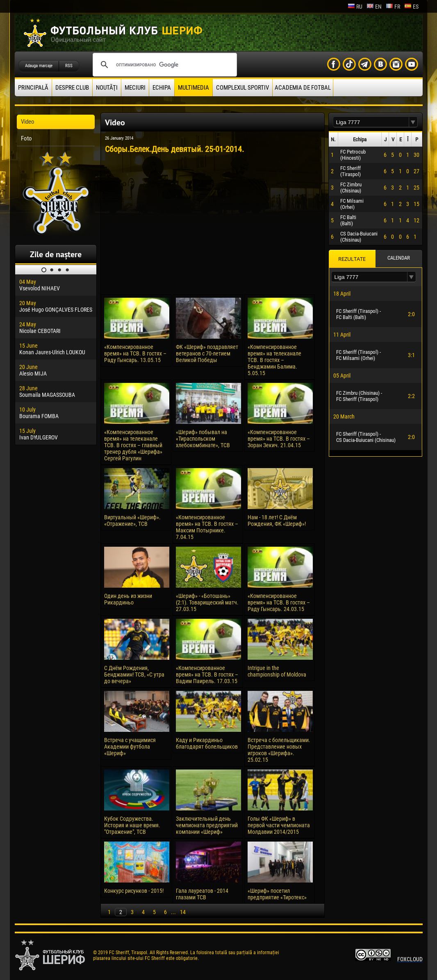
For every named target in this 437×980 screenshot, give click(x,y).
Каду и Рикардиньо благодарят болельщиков (207, 743)
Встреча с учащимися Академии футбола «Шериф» (130, 747)
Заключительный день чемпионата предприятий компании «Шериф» (207, 825)
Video (28, 122)
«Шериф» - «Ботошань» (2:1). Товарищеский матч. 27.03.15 (207, 602)
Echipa (162, 88)
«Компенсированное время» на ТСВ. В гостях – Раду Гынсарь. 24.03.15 (279, 602)
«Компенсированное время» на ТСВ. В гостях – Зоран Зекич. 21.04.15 (279, 439)
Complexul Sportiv (242, 88)
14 (183, 912)
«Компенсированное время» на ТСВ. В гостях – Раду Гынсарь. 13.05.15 (135, 353)
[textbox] (371, 122)
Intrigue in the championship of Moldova (277, 671)
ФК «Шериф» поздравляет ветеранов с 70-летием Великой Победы (207, 353)
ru (355, 7)
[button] (413, 122)
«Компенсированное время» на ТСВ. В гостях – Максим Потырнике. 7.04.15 (207, 527)
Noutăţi (107, 88)
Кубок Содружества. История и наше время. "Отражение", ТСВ (132, 825)
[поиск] (164, 65)
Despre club (72, 88)
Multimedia (193, 88)
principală (33, 88)
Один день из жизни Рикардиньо (128, 599)
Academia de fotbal (303, 88)
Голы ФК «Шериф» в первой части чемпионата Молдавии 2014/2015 (279, 825)
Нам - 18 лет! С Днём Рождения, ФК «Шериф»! (277, 521)
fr (393, 7)
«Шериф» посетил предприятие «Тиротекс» (277, 894)
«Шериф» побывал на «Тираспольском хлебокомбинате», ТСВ (203, 439)
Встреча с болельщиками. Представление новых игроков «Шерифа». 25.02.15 (279, 750)
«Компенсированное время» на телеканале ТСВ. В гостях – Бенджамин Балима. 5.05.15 (274, 360)
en (374, 7)
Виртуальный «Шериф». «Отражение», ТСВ (132, 521)
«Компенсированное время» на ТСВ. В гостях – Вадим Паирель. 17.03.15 (207, 674)
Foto (26, 138)
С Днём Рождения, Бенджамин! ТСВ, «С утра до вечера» (134, 674)
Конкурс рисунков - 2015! (134, 891)
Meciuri (135, 88)
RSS (69, 66)
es (411, 7)
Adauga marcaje (39, 66)
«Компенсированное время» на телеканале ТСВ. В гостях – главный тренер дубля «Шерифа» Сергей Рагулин (133, 445)
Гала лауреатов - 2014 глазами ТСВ (202, 894)
